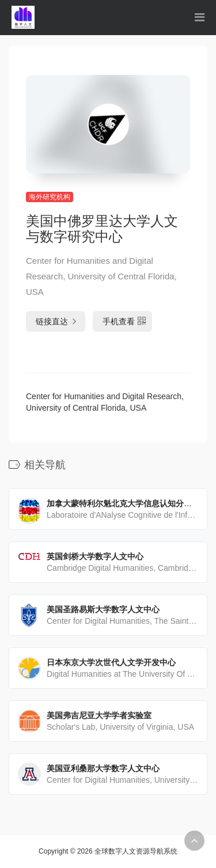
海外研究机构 (50, 197)
